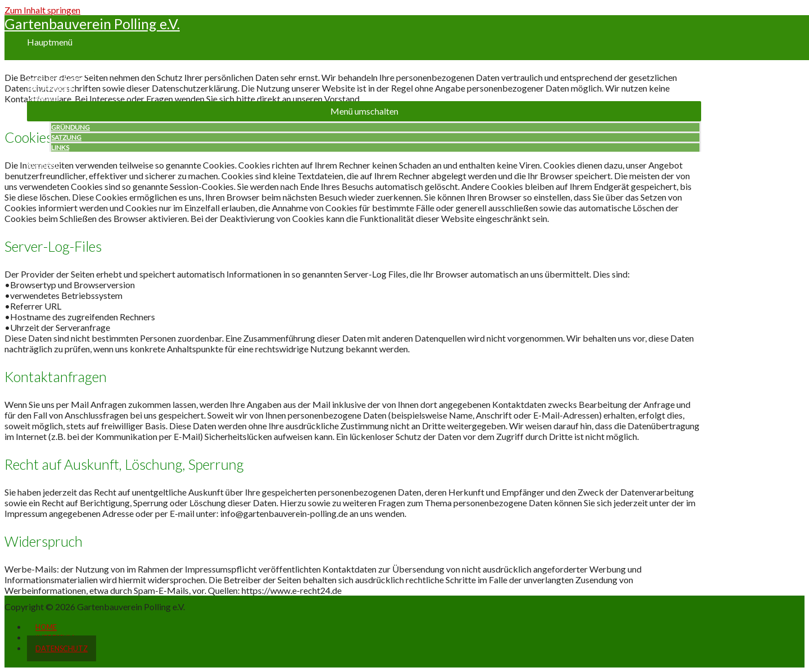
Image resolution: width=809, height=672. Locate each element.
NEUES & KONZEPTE (59, 72)
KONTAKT (43, 164)
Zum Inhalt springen (42, 10)
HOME (37, 63)
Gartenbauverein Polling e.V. (92, 24)
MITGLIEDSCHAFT (54, 80)
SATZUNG (66, 137)
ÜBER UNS (43, 97)
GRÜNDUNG (71, 127)
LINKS (60, 147)
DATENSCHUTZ (62, 648)
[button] (364, 111)
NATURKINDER (50, 88)
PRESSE (38, 156)
